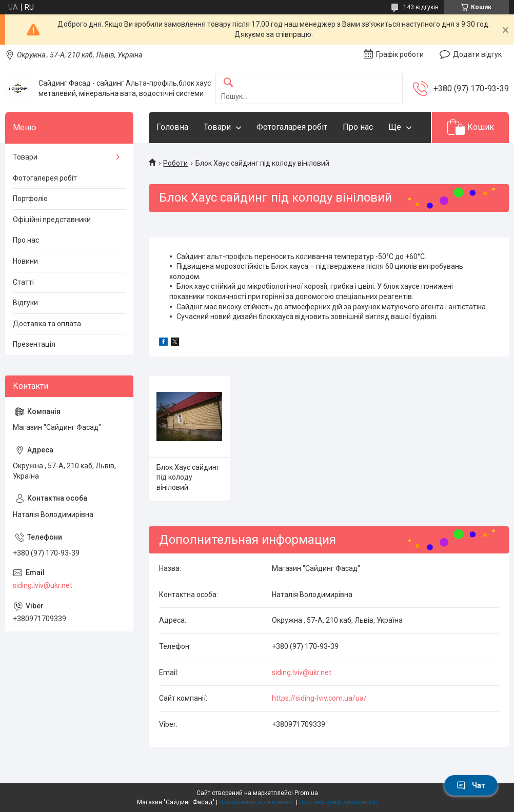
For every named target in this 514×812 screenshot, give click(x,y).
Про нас (358, 127)
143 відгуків (421, 7)
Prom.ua (306, 793)
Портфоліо (30, 199)
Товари (217, 127)
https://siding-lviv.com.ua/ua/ (319, 698)
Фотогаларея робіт (292, 127)
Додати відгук (477, 54)
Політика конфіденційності (338, 802)
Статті (23, 282)
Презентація (34, 344)
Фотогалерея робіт (45, 178)
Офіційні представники (52, 220)
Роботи (175, 163)
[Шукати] (228, 83)
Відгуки (25, 303)
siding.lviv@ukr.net (302, 672)
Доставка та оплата (47, 324)
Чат (471, 785)
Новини (25, 261)
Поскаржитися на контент (257, 802)
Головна (172, 127)
